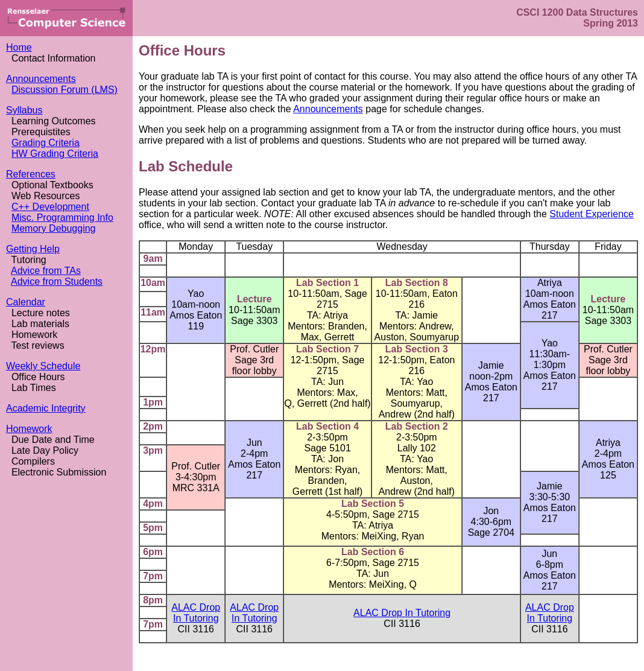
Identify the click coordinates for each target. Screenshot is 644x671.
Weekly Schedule (43, 366)
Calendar (26, 302)
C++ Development (50, 207)
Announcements (41, 79)
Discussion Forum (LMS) (65, 90)
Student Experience (592, 214)
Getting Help (33, 249)
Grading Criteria (46, 143)
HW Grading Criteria (55, 154)
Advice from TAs (46, 271)
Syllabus (24, 110)
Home (19, 47)
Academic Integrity (46, 408)
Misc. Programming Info (62, 218)
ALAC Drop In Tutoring (196, 613)
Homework (29, 429)
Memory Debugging (54, 228)
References (31, 174)
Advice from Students (57, 281)
